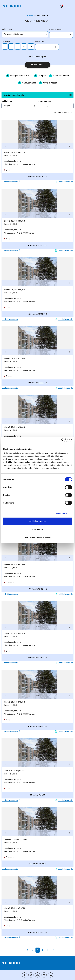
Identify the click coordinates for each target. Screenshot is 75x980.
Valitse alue (7, 29)
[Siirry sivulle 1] (22, 950)
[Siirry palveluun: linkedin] (51, 975)
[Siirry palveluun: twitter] (31, 975)
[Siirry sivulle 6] (48, 950)
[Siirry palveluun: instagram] (44, 975)
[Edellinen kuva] (6, 146)
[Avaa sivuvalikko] (68, 6)
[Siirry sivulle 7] (53, 950)
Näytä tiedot (62, 513)
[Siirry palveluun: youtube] (38, 975)
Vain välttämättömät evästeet (38, 538)
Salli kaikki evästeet (38, 521)
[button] (38, 134)
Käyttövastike (55, 29)
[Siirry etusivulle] (12, 6)
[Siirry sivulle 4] (38, 950)
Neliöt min (40, 42)
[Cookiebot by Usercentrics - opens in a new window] (61, 440)
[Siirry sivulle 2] (27, 950)
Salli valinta (38, 529)
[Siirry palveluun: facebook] (24, 975)
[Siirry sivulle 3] (32, 950)
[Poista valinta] (19, 76)
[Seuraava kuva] (69, 146)
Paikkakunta (7, 101)
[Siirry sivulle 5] (43, 950)
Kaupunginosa (44, 101)
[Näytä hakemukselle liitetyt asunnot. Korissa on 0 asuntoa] (61, 6)
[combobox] (24, 34)
